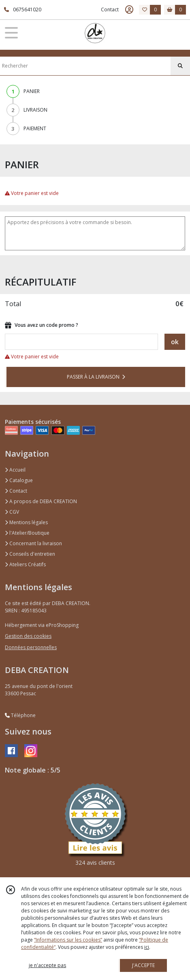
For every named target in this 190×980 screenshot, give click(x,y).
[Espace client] (129, 10)
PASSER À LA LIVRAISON (96, 377)
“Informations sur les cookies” (68, 940)
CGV (12, 512)
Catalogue (19, 480)
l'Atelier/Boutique (27, 533)
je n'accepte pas (47, 965)
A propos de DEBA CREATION (41, 501)
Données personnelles (31, 647)
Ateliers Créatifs (25, 564)
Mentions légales (26, 522)
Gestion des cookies (28, 636)
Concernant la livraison (33, 543)
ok (175, 342)
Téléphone (20, 715)
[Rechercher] (180, 66)
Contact (110, 10)
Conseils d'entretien (30, 554)
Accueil (15, 470)
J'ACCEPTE (143, 965)
